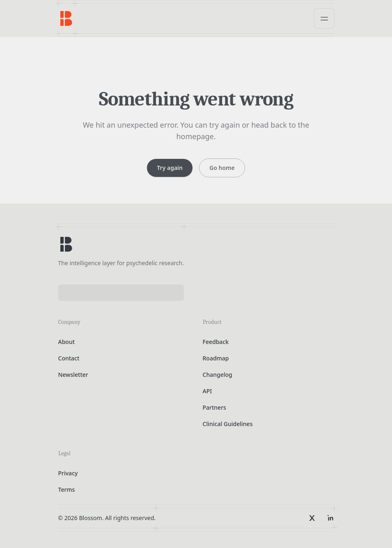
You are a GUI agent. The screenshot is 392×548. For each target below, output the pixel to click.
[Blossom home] (66, 244)
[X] (312, 518)
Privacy (68, 473)
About (67, 342)
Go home (222, 168)
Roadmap (216, 358)
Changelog (218, 375)
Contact (69, 358)
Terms (67, 490)
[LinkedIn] (330, 518)
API (207, 391)
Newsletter (73, 375)
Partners (214, 407)
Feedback (216, 342)
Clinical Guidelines (228, 424)
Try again (170, 168)
